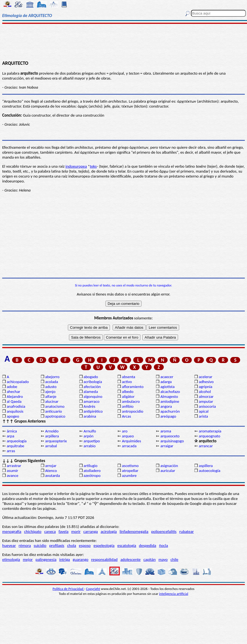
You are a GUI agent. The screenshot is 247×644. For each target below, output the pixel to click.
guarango (81, 559)
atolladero (92, 471)
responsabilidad (104, 559)
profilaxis (57, 545)
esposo (85, 545)
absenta (129, 377)
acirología (109, 531)
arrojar (51, 466)
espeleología (104, 545)
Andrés (89, 406)
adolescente (131, 559)
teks (93, 166)
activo (127, 382)
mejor (28, 559)
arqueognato (209, 436)
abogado (91, 377)
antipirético (93, 411)
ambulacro (131, 401)
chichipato (33, 531)
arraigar (167, 446)
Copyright (93, 589)
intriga (65, 559)
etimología (11, 559)
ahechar (13, 392)
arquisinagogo (172, 441)
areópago (168, 416)
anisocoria (207, 406)
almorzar (206, 396)
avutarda (52, 476)
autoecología (209, 471)
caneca (50, 531)
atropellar (130, 471)
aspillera (206, 466)
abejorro (52, 377)
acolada (52, 382)
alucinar (52, 401)
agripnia (205, 387)
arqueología (16, 441)
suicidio (40, 545)
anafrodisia (16, 406)
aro (125, 431)
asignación (169, 466)
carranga (91, 531)
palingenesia (46, 559)
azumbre (129, 476)
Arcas (127, 416)
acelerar (205, 377)
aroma (166, 431)
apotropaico (55, 416)
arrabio (90, 446)
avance (12, 476)
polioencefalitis (164, 531)
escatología (127, 545)
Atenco (51, 471)
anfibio (128, 406)
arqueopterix (56, 441)
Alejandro (15, 396)
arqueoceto (170, 436)
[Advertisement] (123, 42)
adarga (166, 382)
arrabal (51, 446)
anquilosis (15, 411)
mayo (163, 559)
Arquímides (132, 441)
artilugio (91, 466)
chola (72, 545)
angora (166, 406)
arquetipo (92, 441)
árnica (12, 431)
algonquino (93, 396)
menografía (12, 531)
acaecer (167, 377)
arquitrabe (15, 446)
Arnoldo (52, 431)
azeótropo (92, 476)
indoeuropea (76, 166)
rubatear (187, 531)
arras (11, 451)
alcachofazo (170, 392)
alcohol (205, 392)
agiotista (168, 387)
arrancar (206, 446)
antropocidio (133, 411)
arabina (90, 416)
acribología (93, 382)
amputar (206, 401)
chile (174, 559)
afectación (92, 387)
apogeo (13, 416)
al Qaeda (14, 401)
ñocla (164, 545)
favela (63, 531)
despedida (148, 545)
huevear (9, 545)
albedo (128, 392)
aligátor (128, 396)
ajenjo (50, 392)
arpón (88, 436)
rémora (25, 545)
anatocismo (55, 406)
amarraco (91, 401)
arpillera (52, 436)
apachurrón (170, 411)
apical (203, 411)
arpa (10, 436)
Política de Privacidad (68, 589)
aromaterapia (210, 431)
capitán (150, 559)
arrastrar (14, 466)
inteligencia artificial (174, 594)
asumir (12, 471)
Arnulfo (90, 431)
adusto (51, 387)
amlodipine (170, 401)
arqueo (128, 436)
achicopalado (18, 382)
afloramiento (133, 387)
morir (76, 531)
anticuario (53, 411)
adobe (12, 387)
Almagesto (169, 396)
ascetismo (130, 466)
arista (203, 416)
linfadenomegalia (134, 531)
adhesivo (206, 382)
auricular (168, 471)
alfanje (51, 396)
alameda (91, 392)
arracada (129, 446)
